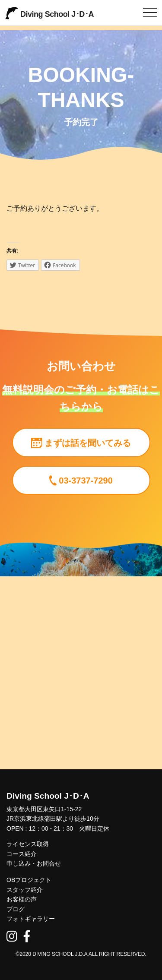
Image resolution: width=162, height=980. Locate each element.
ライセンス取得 (28, 844)
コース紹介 (22, 854)
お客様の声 (22, 899)
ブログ (16, 909)
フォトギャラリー (31, 919)
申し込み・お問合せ (34, 863)
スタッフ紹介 (25, 890)
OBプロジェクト (29, 880)
